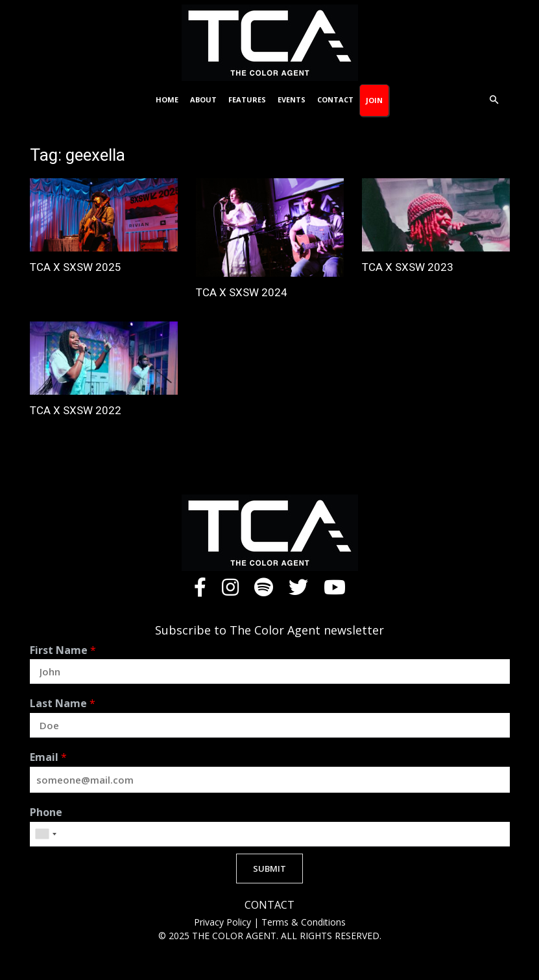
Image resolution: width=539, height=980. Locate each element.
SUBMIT (269, 869)
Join (374, 100)
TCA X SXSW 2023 (408, 267)
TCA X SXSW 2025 (76, 267)
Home (167, 99)
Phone (46, 812)
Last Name (63, 704)
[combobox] (45, 834)
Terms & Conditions (304, 922)
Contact (335, 99)
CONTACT (269, 905)
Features (247, 99)
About (203, 99)
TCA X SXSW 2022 (76, 410)
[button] (494, 100)
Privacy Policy (224, 922)
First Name (63, 650)
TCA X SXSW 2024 (242, 292)
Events (292, 99)
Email (48, 757)
